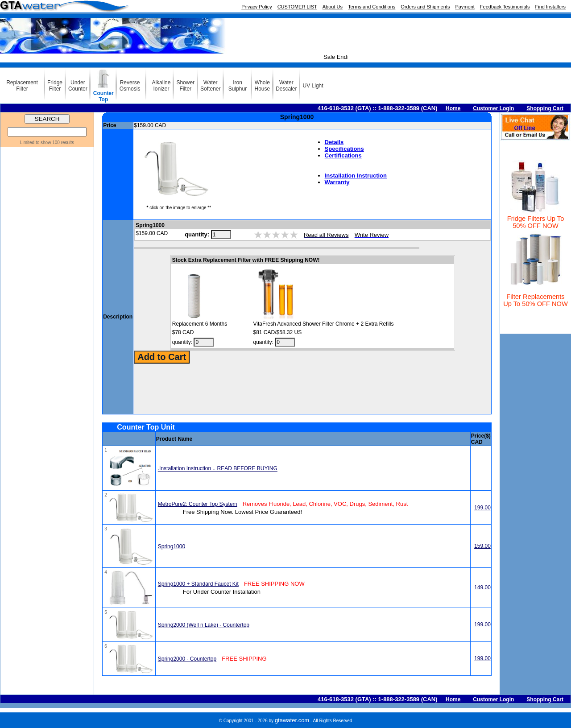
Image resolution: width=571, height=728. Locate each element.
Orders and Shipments (425, 7)
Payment (465, 7)
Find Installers (550, 7)
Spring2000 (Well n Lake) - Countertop (204, 625)
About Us (333, 7)
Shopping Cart (545, 108)
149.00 (482, 587)
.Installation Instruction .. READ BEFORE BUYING (218, 469)
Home (453, 108)
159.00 (482, 546)
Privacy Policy (257, 7)
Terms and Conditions (372, 7)
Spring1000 (172, 546)
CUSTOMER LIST (297, 7)
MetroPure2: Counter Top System (198, 504)
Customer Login (493, 108)
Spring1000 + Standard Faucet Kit (198, 584)
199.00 (482, 508)
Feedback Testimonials (505, 7)
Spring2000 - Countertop (187, 659)
